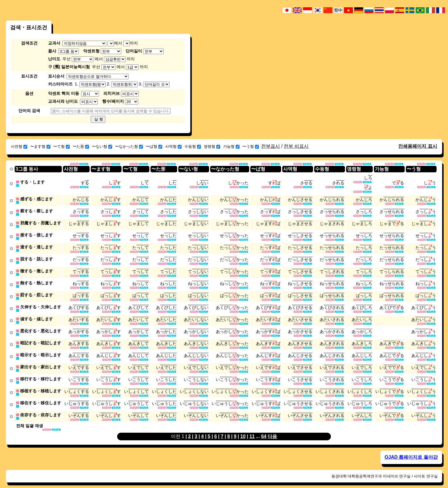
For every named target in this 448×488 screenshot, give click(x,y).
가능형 (231, 146)
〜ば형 (154, 146)
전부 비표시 (296, 146)
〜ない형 (102, 146)
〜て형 (61, 146)
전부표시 (271, 146)
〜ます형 (40, 146)
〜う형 (251, 146)
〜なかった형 (129, 146)
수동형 (193, 146)
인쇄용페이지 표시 (418, 146)
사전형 (19, 146)
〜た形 (81, 146)
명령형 (212, 146)
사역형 (173, 146)
